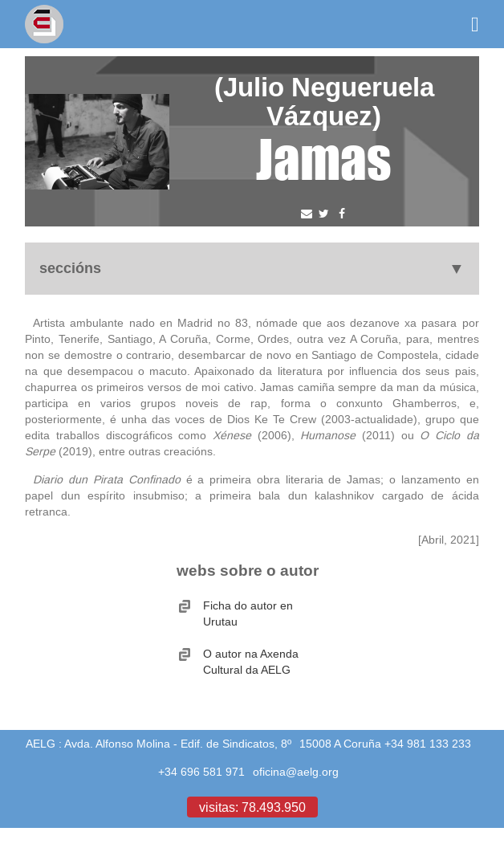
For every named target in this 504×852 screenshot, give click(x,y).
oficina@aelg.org (296, 772)
